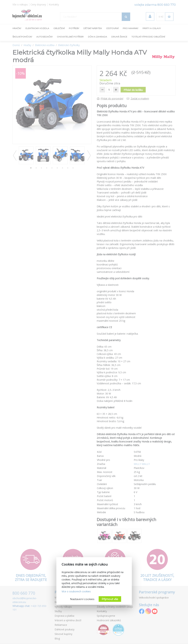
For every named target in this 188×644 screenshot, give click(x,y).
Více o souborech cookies (76, 591)
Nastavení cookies (82, 599)
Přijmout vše (110, 599)
